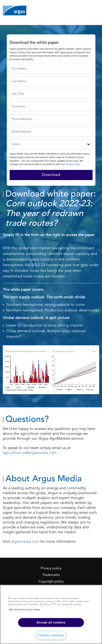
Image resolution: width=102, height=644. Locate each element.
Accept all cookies (51, 622)
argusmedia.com (25, 542)
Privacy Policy (73, 164)
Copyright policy (51, 582)
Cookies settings (51, 635)
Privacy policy (51, 568)
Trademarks (51, 575)
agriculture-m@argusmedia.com (30, 453)
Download (51, 175)
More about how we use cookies (24, 610)
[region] (51, 614)
